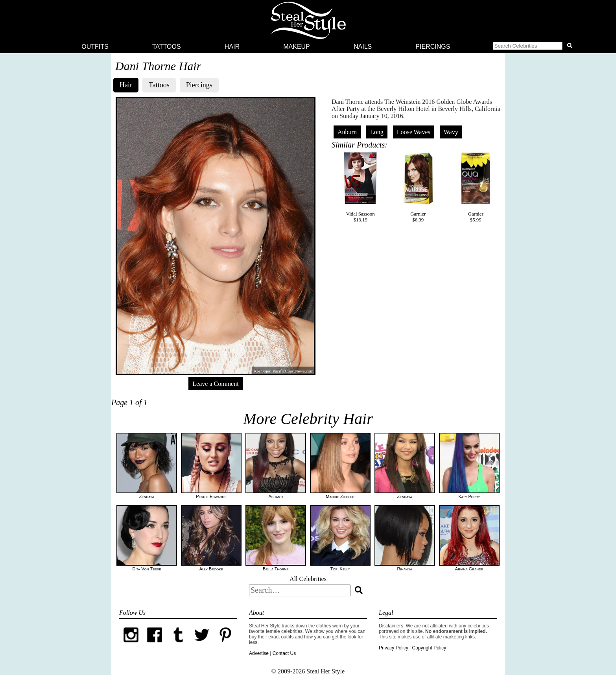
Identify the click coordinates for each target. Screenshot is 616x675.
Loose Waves (414, 132)
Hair (232, 47)
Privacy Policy (394, 648)
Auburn (347, 132)
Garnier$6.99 (418, 187)
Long (377, 132)
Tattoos (167, 47)
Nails (363, 47)
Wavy (451, 132)
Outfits (95, 47)
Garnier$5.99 (476, 187)
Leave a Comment (215, 384)
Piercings (433, 47)
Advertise (259, 653)
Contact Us (284, 653)
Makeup (297, 47)
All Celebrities (308, 579)
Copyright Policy (429, 648)
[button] (534, 47)
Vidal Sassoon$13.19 (360, 187)
